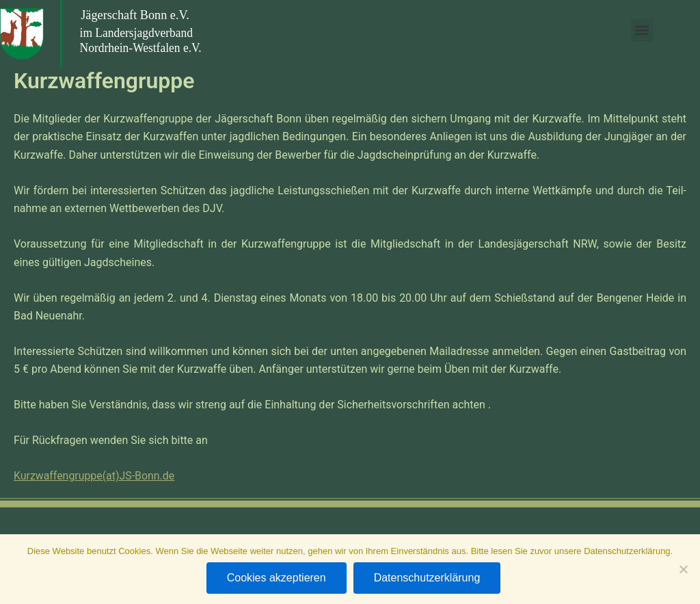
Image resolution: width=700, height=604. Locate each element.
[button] (645, 30)
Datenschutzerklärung (427, 578)
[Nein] (683, 569)
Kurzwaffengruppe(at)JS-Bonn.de (95, 476)
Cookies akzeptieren (277, 578)
